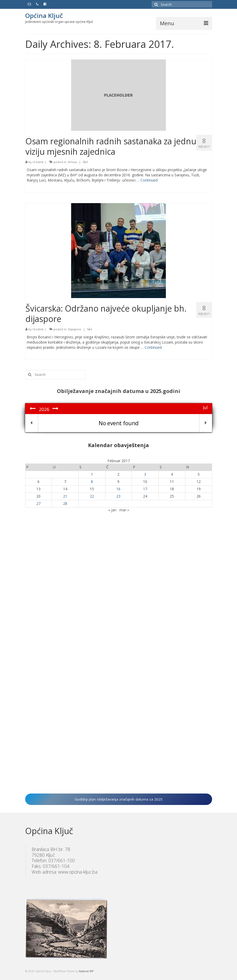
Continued (149, 180)
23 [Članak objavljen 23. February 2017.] (118, 496)
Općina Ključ (44, 15)
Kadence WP (86, 971)
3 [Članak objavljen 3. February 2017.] (145, 474)
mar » (124, 510)
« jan (112, 510)
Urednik (38, 162)
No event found (119, 423)
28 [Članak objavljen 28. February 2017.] (65, 503)
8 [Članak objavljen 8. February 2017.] (92, 482)
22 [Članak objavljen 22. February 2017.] (92, 496)
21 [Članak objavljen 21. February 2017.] (65, 496)
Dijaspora (75, 329)
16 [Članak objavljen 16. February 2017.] (118, 489)
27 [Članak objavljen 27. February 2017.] (38, 503)
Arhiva (72, 162)
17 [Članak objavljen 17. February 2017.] (145, 489)
